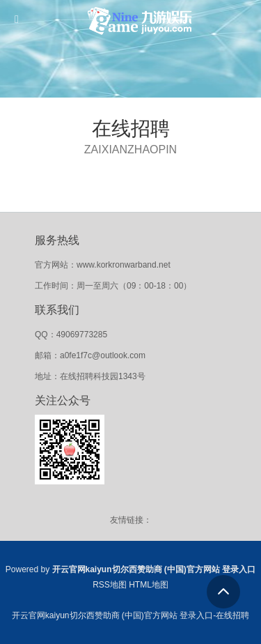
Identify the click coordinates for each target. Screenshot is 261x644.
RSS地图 (110, 585)
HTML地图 (149, 585)
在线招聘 (131, 129)
